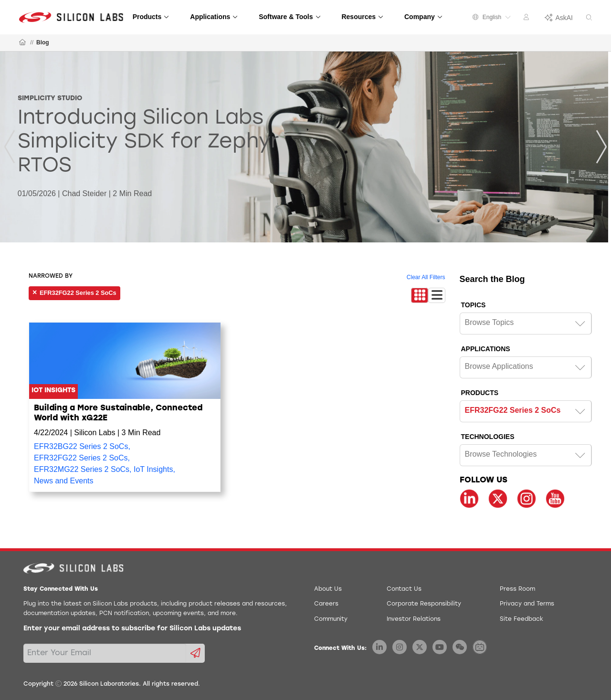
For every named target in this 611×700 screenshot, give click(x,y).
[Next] (601, 147)
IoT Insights (153, 469)
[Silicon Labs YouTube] (440, 647)
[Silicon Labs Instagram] (400, 647)
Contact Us (404, 589)
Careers (326, 604)
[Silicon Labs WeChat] (460, 647)
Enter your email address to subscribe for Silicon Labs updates (132, 629)
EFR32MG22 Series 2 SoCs (82, 469)
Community (331, 619)
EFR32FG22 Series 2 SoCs (81, 458)
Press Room (517, 589)
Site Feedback (521, 619)
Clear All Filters (426, 277)
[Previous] (10, 147)
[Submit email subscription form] (195, 653)
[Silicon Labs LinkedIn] (379, 647)
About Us (328, 589)
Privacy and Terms (527, 604)
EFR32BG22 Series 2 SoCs (81, 446)
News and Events (64, 481)
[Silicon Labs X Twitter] (420, 647)
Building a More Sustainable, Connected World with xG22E (118, 413)
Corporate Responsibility (424, 604)
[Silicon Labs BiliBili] (480, 647)
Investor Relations (414, 619)
